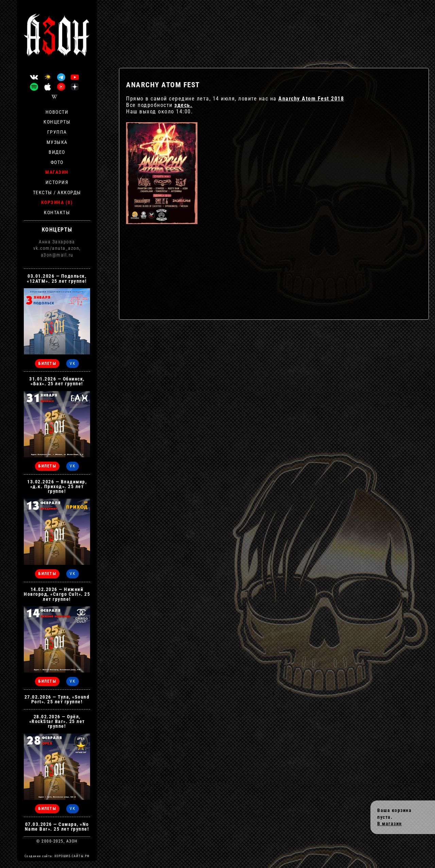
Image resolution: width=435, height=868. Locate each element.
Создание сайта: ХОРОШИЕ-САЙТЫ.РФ (57, 856)
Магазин (57, 172)
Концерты (57, 122)
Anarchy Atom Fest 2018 (311, 99)
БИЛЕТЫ (47, 364)
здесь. (183, 105)
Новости (57, 112)
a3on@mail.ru (57, 255)
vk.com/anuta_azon (56, 248)
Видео (57, 152)
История (57, 182)
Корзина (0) (57, 202)
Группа (57, 132)
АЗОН (72, 841)
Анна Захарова (57, 242)
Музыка (57, 142)
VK (73, 364)
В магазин (390, 824)
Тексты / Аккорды (57, 192)
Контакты (57, 213)
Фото (57, 162)
